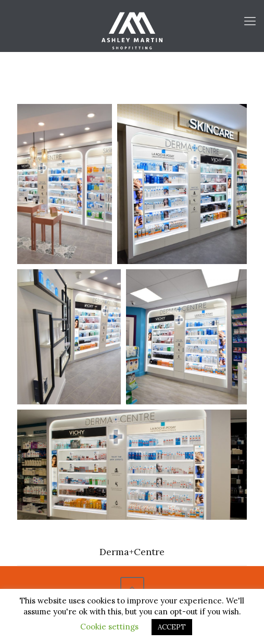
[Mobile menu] (250, 21)
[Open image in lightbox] (65, 184)
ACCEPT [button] (172, 627)
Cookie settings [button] (109, 627)
